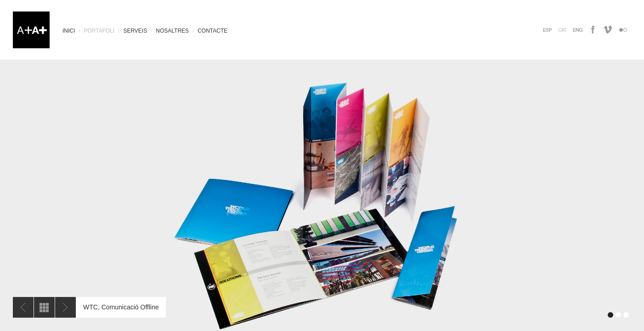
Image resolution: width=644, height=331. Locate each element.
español (547, 30)
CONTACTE (212, 31)
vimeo (608, 30)
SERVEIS (135, 31)
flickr (623, 30)
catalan (562, 30)
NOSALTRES (172, 31)
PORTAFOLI (99, 31)
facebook (593, 30)
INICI (69, 31)
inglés (578, 30)
